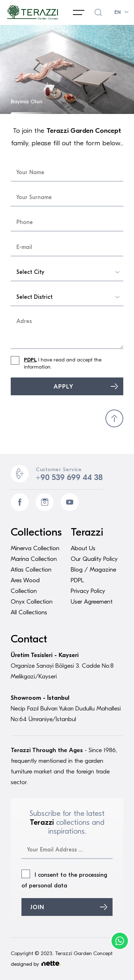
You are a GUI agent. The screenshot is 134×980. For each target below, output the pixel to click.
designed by (36, 964)
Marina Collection (34, 559)
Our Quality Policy (94, 559)
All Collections (29, 612)
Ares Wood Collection (25, 586)
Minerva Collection (35, 548)
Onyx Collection (32, 602)
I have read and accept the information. (56, 363)
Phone (120, 941)
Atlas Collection (31, 570)
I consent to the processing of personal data (64, 879)
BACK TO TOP (114, 418)
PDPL (30, 360)
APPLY (63, 387)
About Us (83, 548)
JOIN (37, 907)
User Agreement (92, 602)
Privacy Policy (88, 591)
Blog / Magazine (93, 570)
